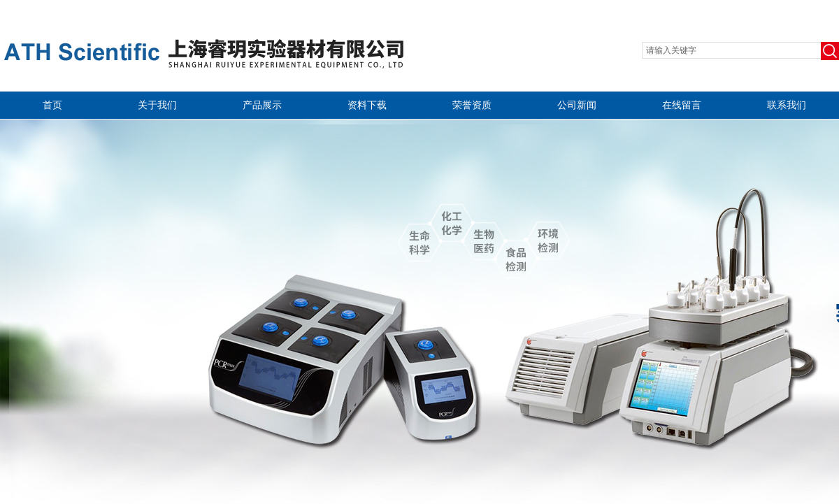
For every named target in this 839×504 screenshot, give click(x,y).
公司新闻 (577, 105)
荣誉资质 (472, 105)
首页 (52, 105)
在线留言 (682, 105)
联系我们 (787, 105)
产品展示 (262, 105)
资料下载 (367, 105)
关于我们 (157, 105)
